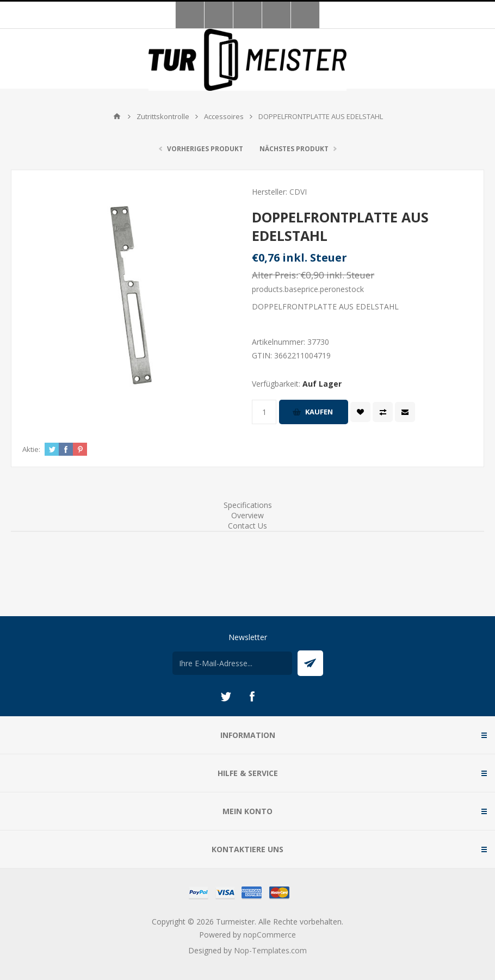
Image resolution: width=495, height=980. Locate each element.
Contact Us (247, 526)
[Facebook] (252, 697)
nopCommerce (270, 935)
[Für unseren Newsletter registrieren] (232, 663)
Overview (247, 515)
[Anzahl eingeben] (264, 412)
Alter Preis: (275, 275)
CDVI (298, 192)
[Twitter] (226, 697)
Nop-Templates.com (270, 950)
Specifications (248, 505)
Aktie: (31, 449)
